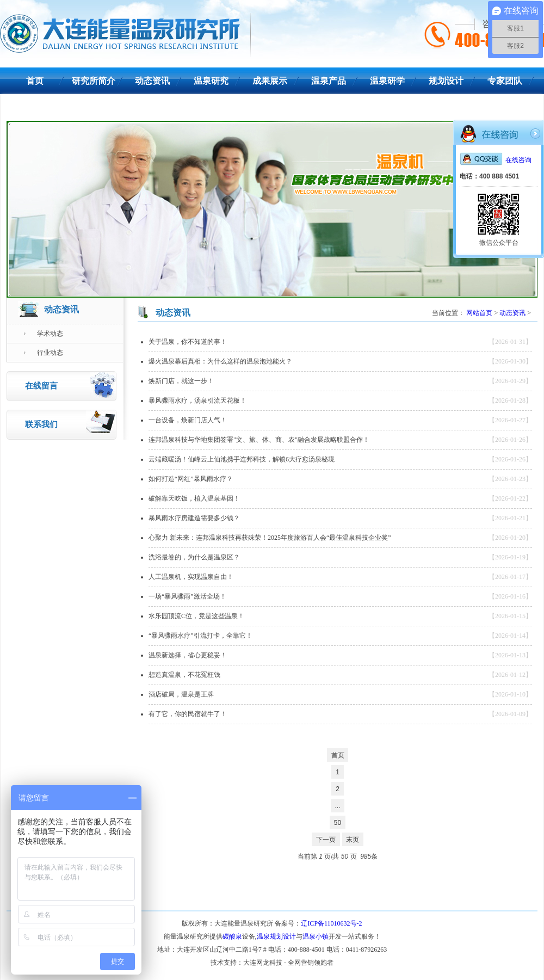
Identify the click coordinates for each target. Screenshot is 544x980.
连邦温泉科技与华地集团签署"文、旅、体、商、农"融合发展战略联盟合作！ (259, 440)
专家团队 (505, 81)
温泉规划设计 (276, 936)
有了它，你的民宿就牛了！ (188, 714)
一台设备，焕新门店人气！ (188, 420)
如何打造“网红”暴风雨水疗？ (191, 479)
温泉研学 (387, 81)
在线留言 (70, 385)
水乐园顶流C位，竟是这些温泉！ (196, 616)
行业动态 (43, 353)
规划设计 (446, 81)
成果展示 (270, 81)
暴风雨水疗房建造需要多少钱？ (194, 518)
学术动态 (43, 334)
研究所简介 (94, 81)
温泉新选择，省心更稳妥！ (188, 655)
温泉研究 (211, 81)
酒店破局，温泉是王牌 (181, 694)
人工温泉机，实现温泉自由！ (191, 577)
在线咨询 (496, 160)
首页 (35, 81)
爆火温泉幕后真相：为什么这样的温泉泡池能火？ (220, 361)
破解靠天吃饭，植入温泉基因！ (194, 498)
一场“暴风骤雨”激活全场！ (187, 596)
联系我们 (35, 107)
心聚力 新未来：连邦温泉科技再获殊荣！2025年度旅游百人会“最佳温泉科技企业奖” (270, 538)
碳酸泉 (232, 936)
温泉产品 (329, 81)
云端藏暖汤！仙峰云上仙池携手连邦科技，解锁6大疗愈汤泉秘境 (242, 459)
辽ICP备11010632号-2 (331, 923)
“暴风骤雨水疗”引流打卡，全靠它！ (200, 636)
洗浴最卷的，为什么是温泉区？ (194, 557)
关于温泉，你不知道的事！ (188, 342)
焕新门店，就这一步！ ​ (182, 381)
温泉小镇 (316, 936)
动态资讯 (152, 81)
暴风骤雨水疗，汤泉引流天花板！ (197, 400)
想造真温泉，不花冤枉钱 (184, 675)
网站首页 (479, 313)
